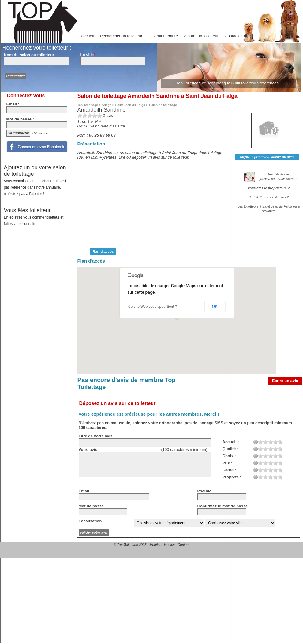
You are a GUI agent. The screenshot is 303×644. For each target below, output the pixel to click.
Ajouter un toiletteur (201, 36)
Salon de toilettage (163, 105)
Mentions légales (162, 545)
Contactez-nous (239, 36)
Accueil (88, 36)
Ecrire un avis (285, 381)
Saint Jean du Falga (130, 105)
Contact (184, 545)
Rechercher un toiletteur (121, 36)
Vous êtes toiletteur (34, 217)
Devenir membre (163, 36)
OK (215, 307)
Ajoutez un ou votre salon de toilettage (35, 180)
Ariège (107, 105)
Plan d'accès (103, 251)
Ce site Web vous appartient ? (153, 307)
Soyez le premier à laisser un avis (267, 157)
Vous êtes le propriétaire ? (269, 188)
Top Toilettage (88, 105)
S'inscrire (41, 133)
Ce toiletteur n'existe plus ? (269, 197)
